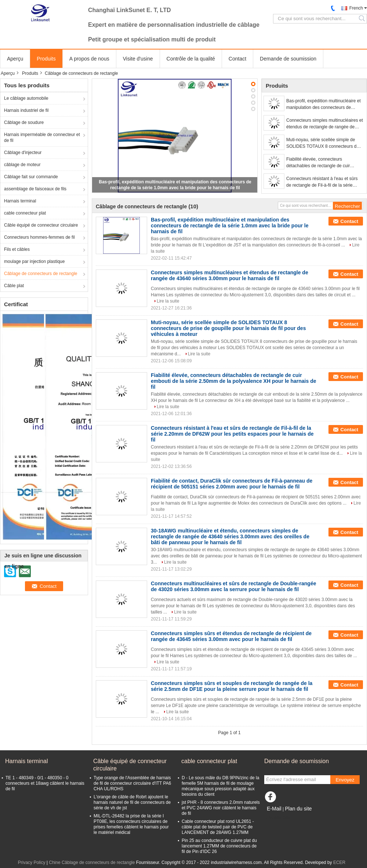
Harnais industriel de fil (26, 110)
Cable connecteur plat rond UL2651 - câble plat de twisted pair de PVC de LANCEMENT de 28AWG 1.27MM (218, 827)
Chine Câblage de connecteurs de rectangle (92, 862)
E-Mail (274, 809)
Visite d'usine (138, 59)
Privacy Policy (32, 862)
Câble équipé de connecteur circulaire (41, 225)
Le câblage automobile (26, 98)
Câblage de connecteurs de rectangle (41, 274)
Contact (237, 59)
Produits (46, 59)
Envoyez (345, 780)
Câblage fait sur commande (31, 177)
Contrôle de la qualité (191, 59)
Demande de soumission (288, 59)
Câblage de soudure (24, 122)
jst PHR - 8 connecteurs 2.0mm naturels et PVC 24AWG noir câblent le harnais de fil (221, 808)
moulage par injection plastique (34, 261)
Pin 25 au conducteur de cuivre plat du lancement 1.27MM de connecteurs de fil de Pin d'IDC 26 (219, 846)
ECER (339, 862)
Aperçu (15, 59)
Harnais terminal (20, 201)
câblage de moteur (22, 165)
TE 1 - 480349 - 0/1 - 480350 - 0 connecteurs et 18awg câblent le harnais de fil (45, 783)
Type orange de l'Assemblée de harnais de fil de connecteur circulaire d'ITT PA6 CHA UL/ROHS (132, 783)
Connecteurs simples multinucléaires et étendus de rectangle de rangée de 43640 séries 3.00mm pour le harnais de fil (325, 124)
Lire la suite (168, 301)
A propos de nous (89, 59)
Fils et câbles (17, 249)
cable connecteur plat (25, 213)
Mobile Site (277, 818)
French (356, 8)
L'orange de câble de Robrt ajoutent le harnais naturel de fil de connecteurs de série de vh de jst (132, 802)
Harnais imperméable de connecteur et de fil (42, 138)
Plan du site (298, 809)
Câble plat (14, 286)
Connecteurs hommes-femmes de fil (39, 237)
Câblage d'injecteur (23, 153)
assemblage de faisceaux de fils (35, 189)
